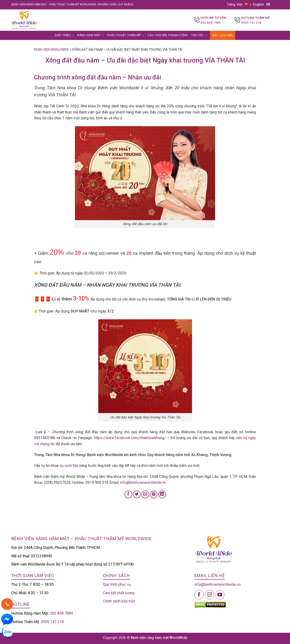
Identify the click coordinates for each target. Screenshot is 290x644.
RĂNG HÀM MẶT (91, 35)
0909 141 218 (251, 23)
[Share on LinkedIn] (162, 494)
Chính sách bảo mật (119, 601)
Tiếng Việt (238, 4)
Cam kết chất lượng (119, 593)
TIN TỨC (199, 35)
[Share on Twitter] (137, 494)
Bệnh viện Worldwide (52, 50)
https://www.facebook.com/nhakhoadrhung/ (130, 438)
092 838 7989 (211, 23)
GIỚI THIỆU (64, 35)
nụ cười (66, 466)
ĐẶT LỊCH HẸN (223, 35)
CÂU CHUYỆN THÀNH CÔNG (168, 35)
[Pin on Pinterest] (154, 494)
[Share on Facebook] (128, 494)
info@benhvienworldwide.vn (143, 482)
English (262, 4)
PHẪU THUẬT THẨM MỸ (126, 35)
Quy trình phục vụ (117, 584)
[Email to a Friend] (145, 494)
